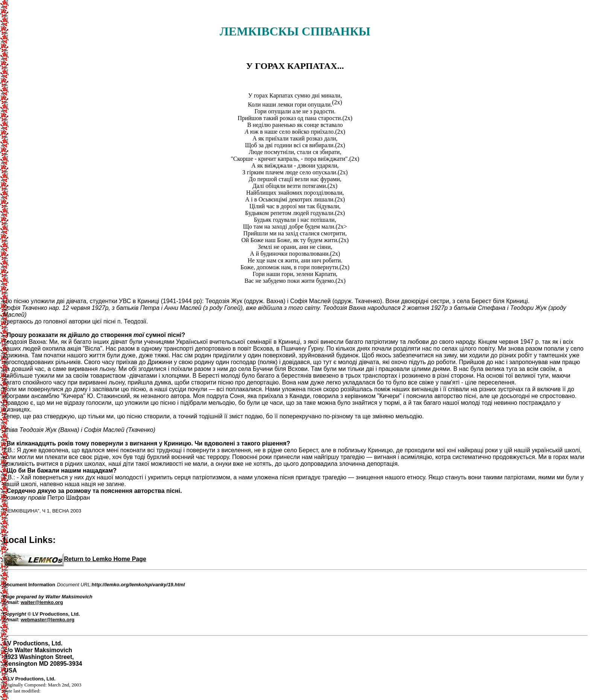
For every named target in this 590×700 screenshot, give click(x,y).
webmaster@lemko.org (48, 620)
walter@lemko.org (42, 602)
